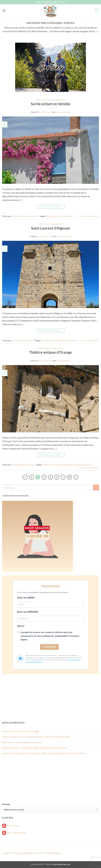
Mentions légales (53, 853)
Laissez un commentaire (89, 216)
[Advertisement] (50, 697)
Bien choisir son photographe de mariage (22, 742)
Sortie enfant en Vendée (51, 104)
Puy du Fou (61, 216)
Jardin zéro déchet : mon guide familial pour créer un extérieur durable (36, 737)
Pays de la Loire (51, 100)
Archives (6, 804)
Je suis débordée (63, 112)
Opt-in (20, 626)
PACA (82, 465)
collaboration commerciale (53, 465)
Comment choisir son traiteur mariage (21, 731)
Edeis (66, 465)
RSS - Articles (11, 825)
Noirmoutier (51, 216)
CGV (40, 853)
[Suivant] (76, 477)
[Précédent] (25, 477)
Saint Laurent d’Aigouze (50, 228)
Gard (43, 340)
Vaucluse (88, 465)
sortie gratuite (71, 340)
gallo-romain (74, 465)
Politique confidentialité (24, 853)
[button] (4, 11)
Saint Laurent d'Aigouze (55, 340)
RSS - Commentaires (14, 833)
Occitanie (51, 224)
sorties (62, 100)
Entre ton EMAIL (26, 598)
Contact (6, 853)
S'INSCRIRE (49, 647)
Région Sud (51, 348)
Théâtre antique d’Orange (50, 352)
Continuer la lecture (51, 206)
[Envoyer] (96, 487)
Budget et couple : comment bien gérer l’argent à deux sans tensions (35, 748)
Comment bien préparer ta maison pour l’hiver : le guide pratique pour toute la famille (43, 753)
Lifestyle (40, 100)
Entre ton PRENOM (27, 612)
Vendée (68, 216)
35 (69, 477)
